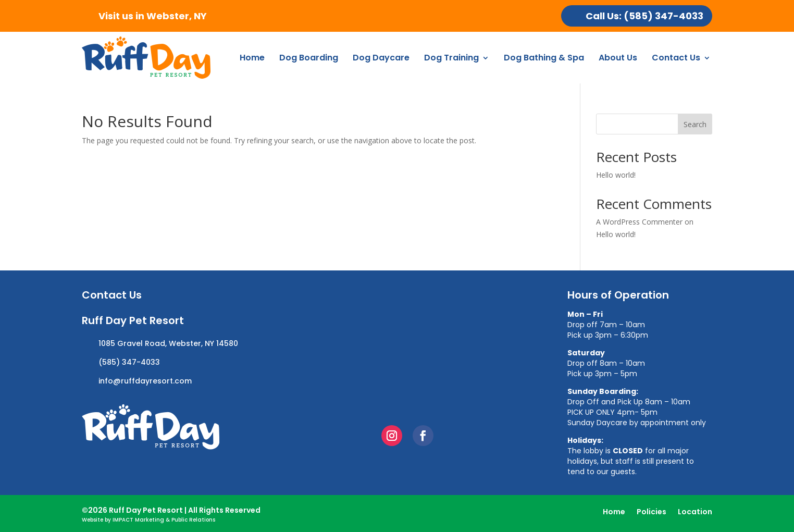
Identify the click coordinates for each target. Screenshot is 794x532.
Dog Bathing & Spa (544, 58)
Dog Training (451, 58)
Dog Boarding (309, 58)
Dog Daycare (381, 58)
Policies (652, 512)
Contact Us (676, 58)
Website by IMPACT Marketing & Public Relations (148, 520)
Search (695, 124)
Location (695, 512)
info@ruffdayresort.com (145, 381)
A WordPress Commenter (639, 222)
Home (252, 58)
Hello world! (616, 175)
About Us (618, 58)
